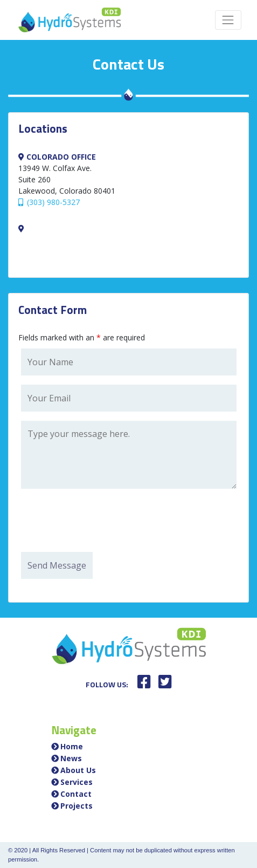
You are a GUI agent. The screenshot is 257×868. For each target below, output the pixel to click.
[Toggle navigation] (228, 20)
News (71, 758)
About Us (78, 770)
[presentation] (103, 522)
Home (72, 746)
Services (77, 782)
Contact (76, 794)
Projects (77, 806)
